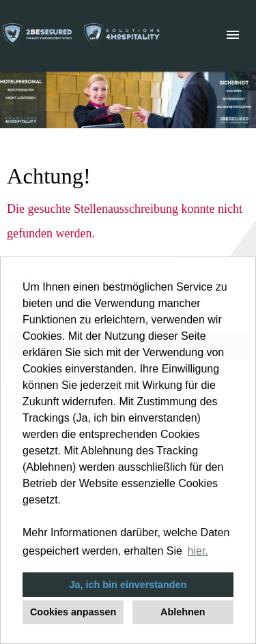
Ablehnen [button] (183, 612)
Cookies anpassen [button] (73, 612)
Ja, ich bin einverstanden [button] (128, 585)
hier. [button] (198, 551)
